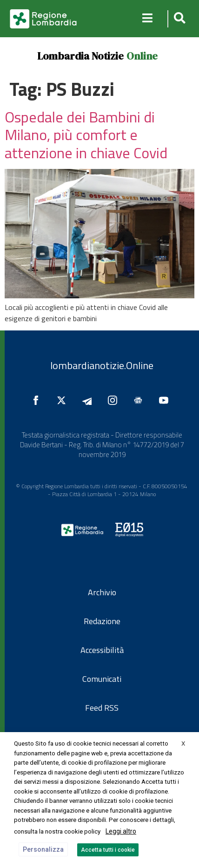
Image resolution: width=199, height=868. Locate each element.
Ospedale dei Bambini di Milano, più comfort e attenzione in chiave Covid (86, 135)
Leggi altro (121, 831)
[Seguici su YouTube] (166, 400)
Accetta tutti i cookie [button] (108, 850)
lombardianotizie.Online (102, 365)
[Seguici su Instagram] (115, 400)
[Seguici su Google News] (140, 400)
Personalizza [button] (43, 849)
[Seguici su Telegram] (89, 400)
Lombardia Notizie (80, 56)
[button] (178, 19)
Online (142, 56)
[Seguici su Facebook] (38, 400)
